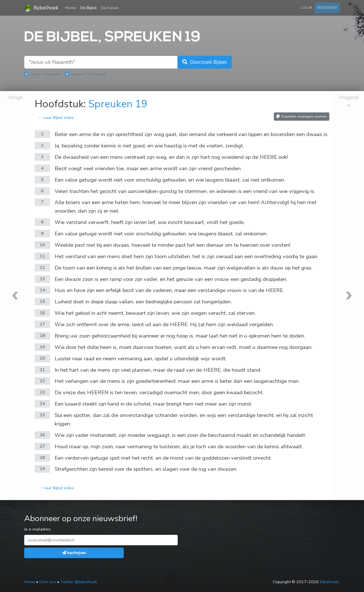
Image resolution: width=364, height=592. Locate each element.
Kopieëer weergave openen (302, 116)
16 (42, 313)
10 (42, 245)
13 (42, 279)
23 (42, 392)
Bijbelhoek (41, 8)
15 (42, 301)
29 (42, 469)
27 (42, 446)
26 (42, 435)
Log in (306, 8)
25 (42, 415)
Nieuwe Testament (89, 74)
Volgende (349, 101)
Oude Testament (46, 74)
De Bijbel (89, 8)
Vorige (15, 97)
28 (42, 458)
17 (42, 324)
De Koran (110, 8)
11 (42, 256)
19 (42, 347)
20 (42, 358)
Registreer (327, 8)
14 (42, 290)
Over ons (48, 582)
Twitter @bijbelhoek (79, 582)
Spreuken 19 (118, 104)
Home (72, 7)
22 (42, 381)
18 (42, 336)
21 (42, 370)
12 (42, 268)
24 (42, 404)
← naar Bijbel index (56, 118)
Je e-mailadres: (38, 529)
